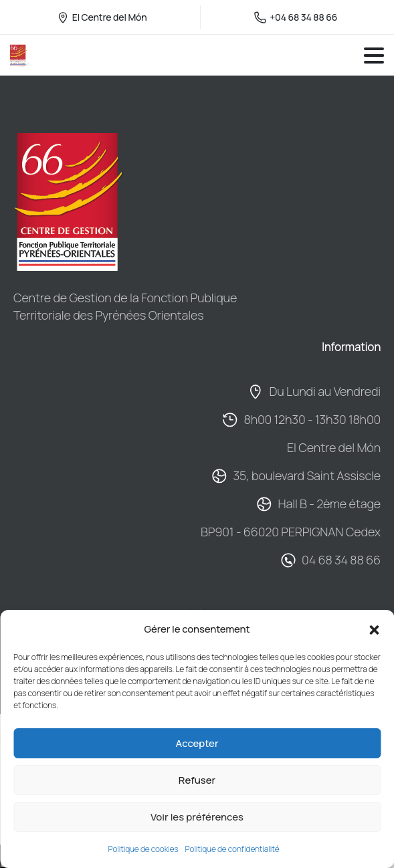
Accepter (197, 743)
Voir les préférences (197, 817)
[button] (374, 629)
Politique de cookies (143, 849)
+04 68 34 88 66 (296, 17)
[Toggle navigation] (374, 56)
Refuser (197, 780)
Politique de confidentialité (232, 849)
